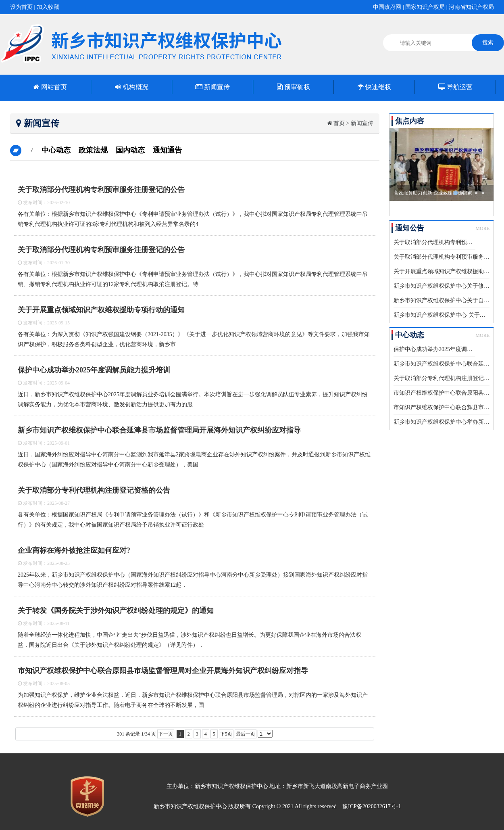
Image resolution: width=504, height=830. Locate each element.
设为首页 (21, 7)
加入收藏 (48, 7)
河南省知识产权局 (471, 7)
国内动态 (130, 150)
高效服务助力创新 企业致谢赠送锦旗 (433, 193)
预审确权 (294, 87)
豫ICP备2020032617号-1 (372, 806)
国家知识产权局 (425, 7)
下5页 (226, 734)
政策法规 (93, 150)
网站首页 (50, 87)
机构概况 (132, 87)
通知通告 (167, 150)
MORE (482, 228)
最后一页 (246, 734)
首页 (339, 123)
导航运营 (455, 87)
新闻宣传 (212, 87)
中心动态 (56, 150)
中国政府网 (387, 7)
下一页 (166, 734)
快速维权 (374, 87)
